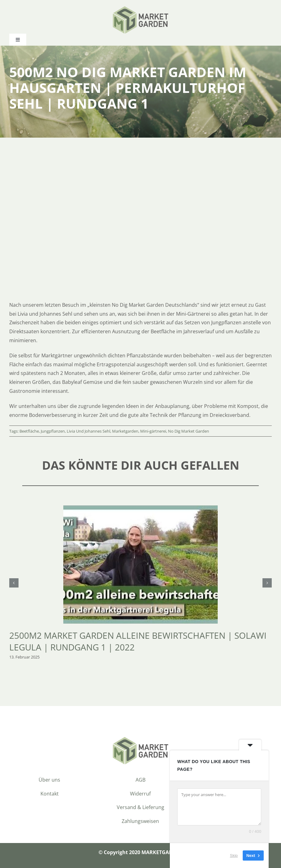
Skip (234, 856)
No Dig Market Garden (189, 431)
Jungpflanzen (53, 431)
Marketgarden (125, 431)
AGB (140, 780)
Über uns (49, 780)
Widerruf (140, 794)
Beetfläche (29, 431)
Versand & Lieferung (140, 807)
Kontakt (50, 794)
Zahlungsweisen (140, 821)
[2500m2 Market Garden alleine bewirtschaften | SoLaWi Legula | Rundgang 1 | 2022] (140, 509)
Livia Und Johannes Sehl (88, 431)
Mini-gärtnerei (153, 431)
